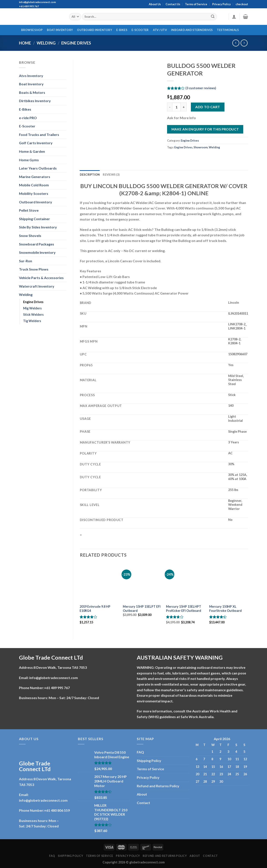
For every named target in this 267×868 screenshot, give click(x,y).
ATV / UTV (160, 30)
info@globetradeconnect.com (54, 678)
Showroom (201, 147)
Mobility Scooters (34, 193)
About (142, 794)
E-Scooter (140, 30)
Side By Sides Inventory (38, 227)
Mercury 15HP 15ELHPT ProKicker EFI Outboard (184, 609)
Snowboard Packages (37, 244)
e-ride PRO (28, 118)
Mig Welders (32, 308)
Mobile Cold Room (34, 185)
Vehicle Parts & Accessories (41, 278)
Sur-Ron (26, 261)
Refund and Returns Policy (158, 786)
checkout (242, 4)
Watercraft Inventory (37, 286)
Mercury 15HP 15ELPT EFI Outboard (142, 609)
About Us (155, 4)
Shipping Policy (149, 761)
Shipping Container (34, 219)
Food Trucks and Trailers (39, 135)
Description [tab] (90, 175)
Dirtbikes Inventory (35, 101)
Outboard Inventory (95, 30)
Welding (46, 43)
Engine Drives (76, 43)
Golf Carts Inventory (36, 143)
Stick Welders (33, 315)
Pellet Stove (29, 210)
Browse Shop (32, 30)
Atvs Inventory (31, 76)
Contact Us (173, 4)
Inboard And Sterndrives (192, 30)
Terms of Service (196, 4)
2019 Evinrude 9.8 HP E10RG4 (95, 609)
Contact (143, 803)
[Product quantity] (176, 107)
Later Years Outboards (38, 168)
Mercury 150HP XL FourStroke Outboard (225, 609)
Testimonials (228, 30)
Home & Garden (32, 151)
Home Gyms (29, 160)
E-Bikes (122, 30)
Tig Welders (32, 321)
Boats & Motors (32, 92)
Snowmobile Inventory (37, 252)
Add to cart (208, 107)
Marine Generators (35, 177)
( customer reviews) (201, 88)
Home (25, 43)
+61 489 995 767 (57, 688)
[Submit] (213, 17)
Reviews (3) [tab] (111, 175)
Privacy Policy (222, 4)
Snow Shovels (30, 236)
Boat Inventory (60, 30)
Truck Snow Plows (34, 269)
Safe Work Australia (197, 717)
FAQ (140, 752)
